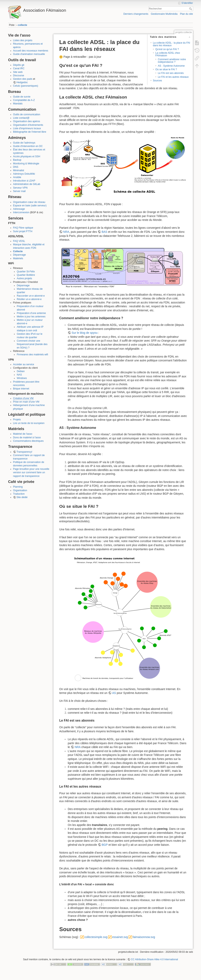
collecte (22, 25)
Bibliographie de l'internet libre (30, 132)
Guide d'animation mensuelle (29, 54)
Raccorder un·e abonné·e (31, 296)
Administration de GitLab (27, 184)
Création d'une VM (23, 398)
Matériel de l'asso (23, 434)
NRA (66, 232)
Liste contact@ (21, 118)
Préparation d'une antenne (31, 313)
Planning (18, 487)
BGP (105, 845)
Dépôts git (19, 65)
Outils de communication (27, 114)
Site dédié (22, 497)
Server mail (19, 191)
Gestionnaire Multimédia (164, 14)
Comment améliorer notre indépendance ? (172, 61)
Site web (18, 72)
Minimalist (19, 170)
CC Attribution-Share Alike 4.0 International (154, 959)
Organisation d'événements (28, 125)
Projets (17, 420)
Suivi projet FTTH (23, 231)
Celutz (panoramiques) (26, 86)
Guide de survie (22, 97)
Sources (157, 81)
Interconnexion (21, 212)
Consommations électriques (28, 441)
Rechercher (191, 9)
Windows (22, 378)
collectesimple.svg (96, 937)
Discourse (19, 76)
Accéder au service (24, 364)
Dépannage (20, 255)
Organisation (20, 490)
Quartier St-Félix (26, 272)
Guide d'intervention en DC (28, 146)
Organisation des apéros (27, 121)
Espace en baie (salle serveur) (30, 206)
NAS (19, 375)
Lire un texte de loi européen (29, 423)
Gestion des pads (23, 79)
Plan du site (186, 14)
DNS (16, 167)
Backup (17, 160)
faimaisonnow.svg (144, 937)
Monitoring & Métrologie (26, 164)
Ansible (17, 177)
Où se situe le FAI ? (166, 69)
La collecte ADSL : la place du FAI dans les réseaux (171, 44)
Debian (21, 371)
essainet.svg (120, 937)
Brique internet (21, 389)
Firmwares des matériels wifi (32, 355)
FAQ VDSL (19, 241)
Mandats (18, 104)
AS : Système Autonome (171, 66)
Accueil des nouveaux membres (31, 51)
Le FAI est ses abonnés (171, 73)
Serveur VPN (20, 188)
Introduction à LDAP (24, 181)
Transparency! (24, 452)
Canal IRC (19, 68)
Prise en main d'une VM (26, 402)
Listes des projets (23, 40)
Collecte (18, 251)
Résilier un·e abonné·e (29, 299)
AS (114, 693)
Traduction (19, 494)
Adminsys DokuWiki (24, 174)
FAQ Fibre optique (23, 228)
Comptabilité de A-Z (24, 100)
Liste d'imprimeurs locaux (27, 128)
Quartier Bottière (26, 275)
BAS (105, 232)
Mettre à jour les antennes (31, 317)
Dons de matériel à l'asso (27, 438)
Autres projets (24, 278)
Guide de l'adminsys (24, 143)
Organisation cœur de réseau (29, 202)
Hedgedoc (22, 82)
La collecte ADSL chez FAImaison (168, 54)
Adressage (19, 209)
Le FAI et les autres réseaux (173, 77)
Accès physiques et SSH (27, 156)
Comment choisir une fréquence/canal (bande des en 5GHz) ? (32, 344)
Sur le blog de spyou (85, 333)
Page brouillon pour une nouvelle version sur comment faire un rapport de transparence (31, 472)
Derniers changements (136, 14)
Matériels (18, 258)
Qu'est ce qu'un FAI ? (167, 49)
